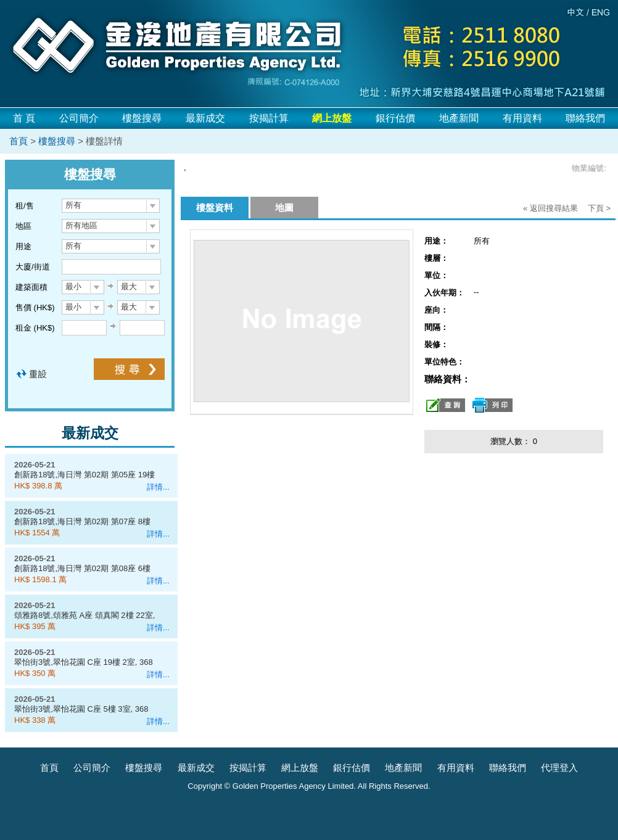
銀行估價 (395, 118)
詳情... (158, 487)
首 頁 (24, 118)
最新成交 (205, 118)
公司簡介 (79, 118)
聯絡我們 (585, 118)
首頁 (19, 141)
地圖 (284, 208)
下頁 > (599, 208)
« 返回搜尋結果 (550, 208)
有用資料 (522, 118)
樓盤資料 (215, 208)
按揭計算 (269, 118)
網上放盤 (300, 768)
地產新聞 (459, 118)
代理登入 (559, 768)
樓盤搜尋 (142, 118)
